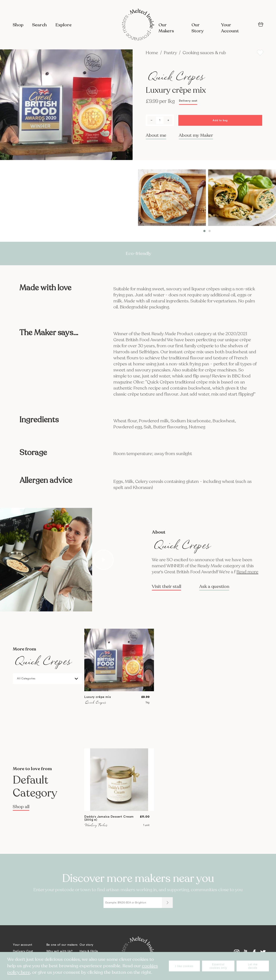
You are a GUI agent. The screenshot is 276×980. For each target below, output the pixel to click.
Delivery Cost (23, 951)
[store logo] (138, 25)
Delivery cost (188, 101)
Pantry (171, 53)
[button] (204, 231)
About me (156, 135)
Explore (64, 25)
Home (152, 53)
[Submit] (167, 903)
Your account (23, 945)
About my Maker (196, 135)
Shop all (21, 807)
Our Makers (166, 28)
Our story (86, 945)
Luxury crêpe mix (98, 697)
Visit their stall (166, 587)
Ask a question (214, 587)
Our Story (198, 28)
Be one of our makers (62, 945)
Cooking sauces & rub (204, 53)
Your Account (230, 28)
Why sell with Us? (60, 951)
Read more (247, 572)
